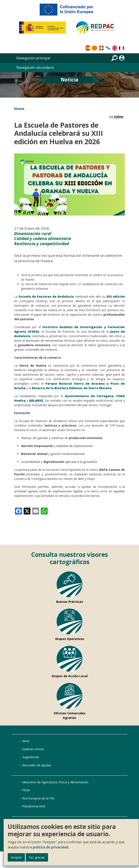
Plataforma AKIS (34, 806)
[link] (18, 511)
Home (19, 109)
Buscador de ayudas (37, 765)
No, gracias (37, 857)
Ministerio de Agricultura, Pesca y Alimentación (55, 782)
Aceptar (16, 857)
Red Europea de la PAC (39, 798)
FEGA (26, 790)
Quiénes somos (33, 749)
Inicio (26, 741)
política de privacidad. (51, 847)
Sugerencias (31, 757)
